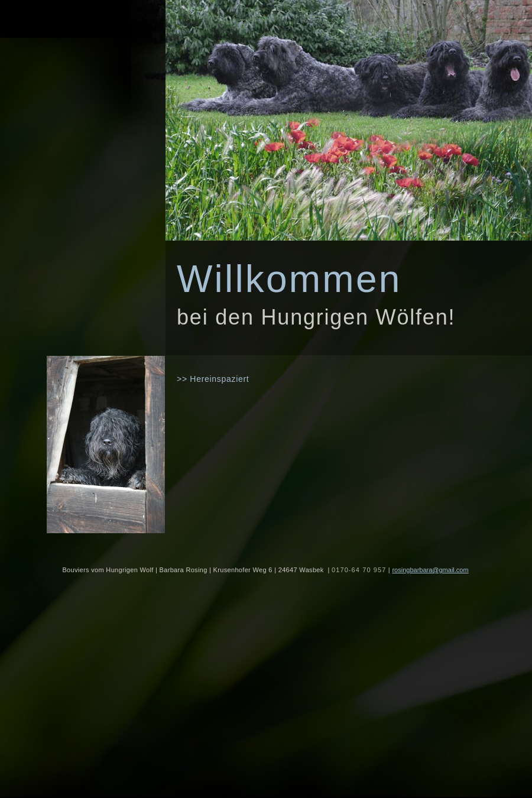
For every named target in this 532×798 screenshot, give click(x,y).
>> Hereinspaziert (213, 379)
